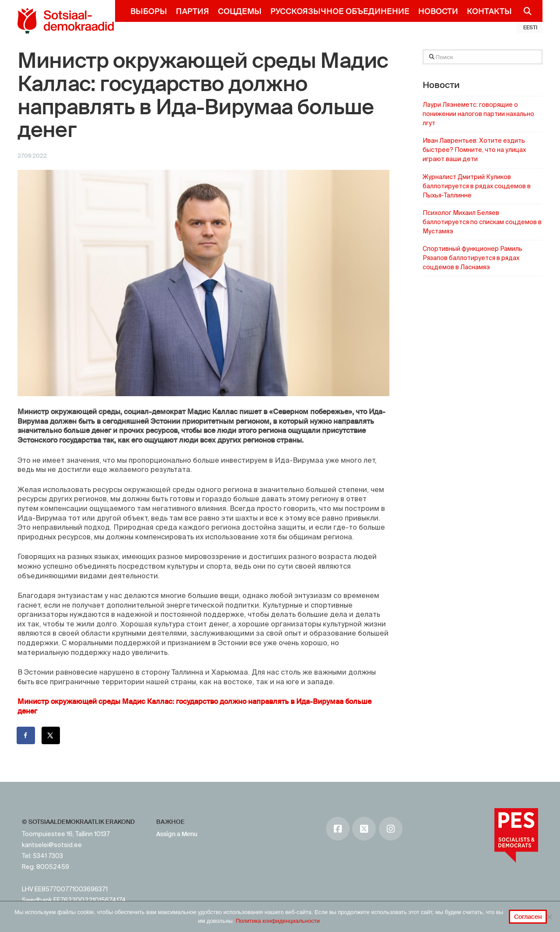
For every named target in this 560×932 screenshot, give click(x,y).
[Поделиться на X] (51, 735)
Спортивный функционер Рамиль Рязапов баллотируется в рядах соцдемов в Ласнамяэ (472, 258)
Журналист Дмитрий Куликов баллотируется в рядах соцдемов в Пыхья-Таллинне (477, 186)
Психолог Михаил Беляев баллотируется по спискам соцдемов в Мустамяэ (482, 222)
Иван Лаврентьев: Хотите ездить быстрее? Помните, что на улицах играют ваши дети (474, 150)
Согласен (528, 917)
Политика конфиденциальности (278, 921)
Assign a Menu (177, 834)
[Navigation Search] (524, 11)
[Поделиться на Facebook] (26, 735)
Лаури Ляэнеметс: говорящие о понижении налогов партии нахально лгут (478, 114)
